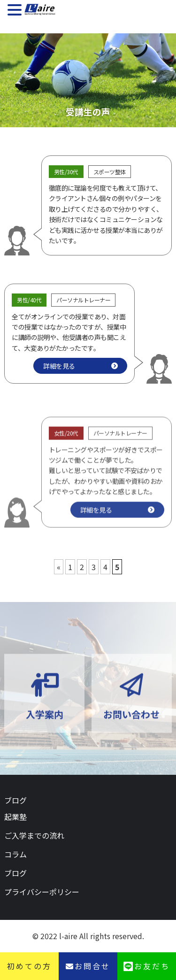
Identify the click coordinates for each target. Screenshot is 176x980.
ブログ (15, 800)
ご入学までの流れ (34, 835)
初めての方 (29, 966)
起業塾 (15, 817)
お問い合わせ (131, 724)
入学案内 (45, 724)
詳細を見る (59, 366)
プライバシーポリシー (42, 892)
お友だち (152, 966)
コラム (15, 854)
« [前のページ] (59, 567)
